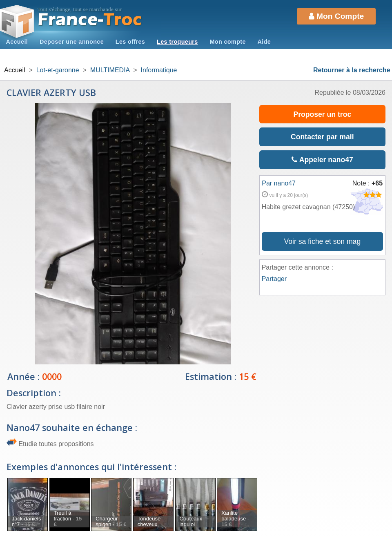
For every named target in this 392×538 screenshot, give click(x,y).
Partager (274, 279)
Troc (90, 20)
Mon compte (227, 42)
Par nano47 (279, 183)
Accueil (17, 42)
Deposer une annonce (72, 42)
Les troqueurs (177, 42)
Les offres (130, 42)
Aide (264, 42)
